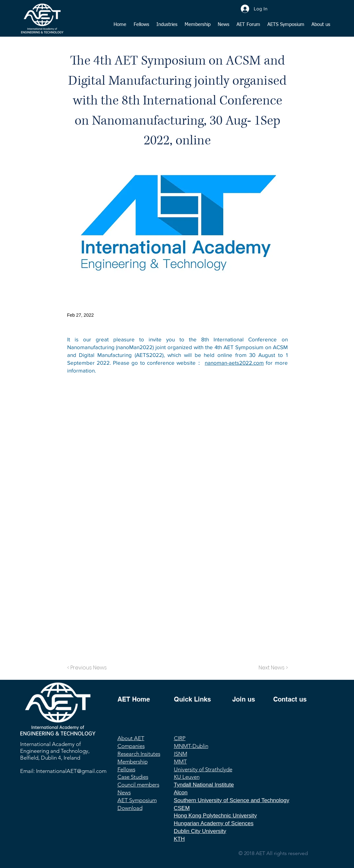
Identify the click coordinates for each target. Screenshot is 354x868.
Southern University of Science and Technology (232, 800)
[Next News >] (272, 668)
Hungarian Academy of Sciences (214, 823)
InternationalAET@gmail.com (71, 771)
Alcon (181, 793)
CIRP (180, 738)
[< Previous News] (89, 668)
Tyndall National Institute (204, 785)
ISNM (181, 754)
